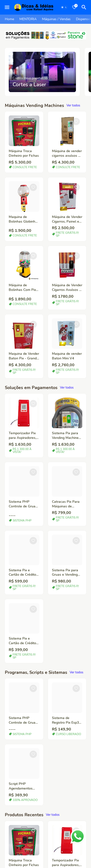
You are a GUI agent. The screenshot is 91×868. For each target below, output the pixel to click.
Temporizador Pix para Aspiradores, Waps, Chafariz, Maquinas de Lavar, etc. (24, 436)
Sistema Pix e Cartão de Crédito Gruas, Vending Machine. (22, 641)
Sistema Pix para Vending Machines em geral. (66, 436)
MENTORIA (28, 19)
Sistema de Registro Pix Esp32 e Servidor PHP (66, 720)
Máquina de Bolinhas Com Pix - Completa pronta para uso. (24, 288)
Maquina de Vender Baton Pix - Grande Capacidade (24, 356)
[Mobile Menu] (7, 7)
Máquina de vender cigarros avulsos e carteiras (67, 154)
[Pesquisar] (85, 7)
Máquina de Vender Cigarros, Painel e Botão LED (67, 219)
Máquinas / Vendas (56, 19)
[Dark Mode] (64, 7)
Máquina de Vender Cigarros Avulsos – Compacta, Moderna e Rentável (67, 288)
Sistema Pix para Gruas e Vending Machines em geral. (67, 573)
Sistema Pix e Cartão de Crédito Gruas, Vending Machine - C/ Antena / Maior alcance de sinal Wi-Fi (22, 573)
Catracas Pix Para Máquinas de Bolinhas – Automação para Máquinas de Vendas (66, 504)
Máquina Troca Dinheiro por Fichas (24, 153)
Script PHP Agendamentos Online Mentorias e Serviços (24, 786)
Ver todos (73, 105)
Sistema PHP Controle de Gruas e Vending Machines (23, 504)
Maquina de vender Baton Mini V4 (67, 356)
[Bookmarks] (74, 7)
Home (9, 19)
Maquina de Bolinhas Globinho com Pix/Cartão (23, 219)
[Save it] (33, 122)
